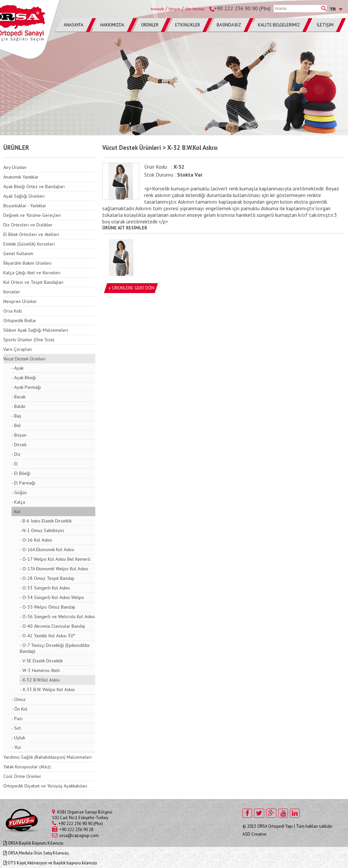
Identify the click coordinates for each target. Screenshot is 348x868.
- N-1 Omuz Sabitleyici (42, 530)
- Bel (16, 425)
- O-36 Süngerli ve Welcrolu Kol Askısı (57, 617)
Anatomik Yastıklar (21, 177)
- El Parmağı (23, 483)
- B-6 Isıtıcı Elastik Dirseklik (46, 521)
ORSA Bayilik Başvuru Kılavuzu (33, 843)
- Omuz (19, 699)
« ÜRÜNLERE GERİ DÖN (131, 288)
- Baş (16, 416)
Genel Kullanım (18, 253)
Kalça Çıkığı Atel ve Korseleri (32, 273)
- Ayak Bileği (24, 378)
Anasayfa (157, 9)
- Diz (16, 454)
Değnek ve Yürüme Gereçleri (32, 215)
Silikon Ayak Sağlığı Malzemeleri (36, 330)
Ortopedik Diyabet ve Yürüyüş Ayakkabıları (45, 786)
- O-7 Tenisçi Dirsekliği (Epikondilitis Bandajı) (55, 648)
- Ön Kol (19, 709)
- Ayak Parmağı (26, 387)
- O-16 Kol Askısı (36, 540)
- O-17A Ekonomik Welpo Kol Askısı (54, 569)
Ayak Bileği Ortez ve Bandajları (34, 186)
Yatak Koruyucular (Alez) (27, 767)
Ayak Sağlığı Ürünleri (24, 196)
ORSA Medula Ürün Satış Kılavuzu (36, 853)
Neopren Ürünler (20, 301)
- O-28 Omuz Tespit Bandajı (47, 578)
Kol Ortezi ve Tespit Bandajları (33, 282)
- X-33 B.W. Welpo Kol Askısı (47, 689)
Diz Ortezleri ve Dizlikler (28, 225)
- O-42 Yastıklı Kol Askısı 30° (47, 636)
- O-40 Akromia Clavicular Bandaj (52, 626)
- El (15, 464)
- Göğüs (19, 492)
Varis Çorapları (18, 349)
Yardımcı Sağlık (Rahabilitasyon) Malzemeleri (47, 757)
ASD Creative (254, 834)
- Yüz (16, 747)
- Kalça (18, 502)
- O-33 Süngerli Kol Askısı (45, 588)
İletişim (174, 9)
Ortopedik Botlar (20, 320)
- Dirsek (19, 445)
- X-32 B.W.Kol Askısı (40, 680)
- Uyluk (18, 738)
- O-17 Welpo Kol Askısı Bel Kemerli (55, 559)
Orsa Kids (13, 311)
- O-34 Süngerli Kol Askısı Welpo (52, 597)
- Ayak (17, 368)
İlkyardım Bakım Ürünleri (27, 263)
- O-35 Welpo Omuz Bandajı (47, 607)
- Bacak (18, 397)
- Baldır (19, 406)
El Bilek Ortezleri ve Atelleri (31, 234)
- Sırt (16, 728)
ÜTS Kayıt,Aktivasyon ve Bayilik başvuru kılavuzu (50, 863)
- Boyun (19, 435)
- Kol (16, 512)
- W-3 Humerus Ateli (40, 670)
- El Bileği (21, 473)
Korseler (12, 292)
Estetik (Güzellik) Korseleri (29, 244)
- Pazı (17, 718)
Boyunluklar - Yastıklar (25, 206)
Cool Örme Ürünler (22, 776)
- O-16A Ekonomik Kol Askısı (47, 550)
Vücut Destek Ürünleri (24, 359)
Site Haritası (195, 9)
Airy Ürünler (15, 167)
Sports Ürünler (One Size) (29, 340)
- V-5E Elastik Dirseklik (41, 661)
